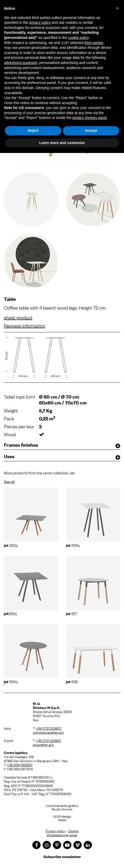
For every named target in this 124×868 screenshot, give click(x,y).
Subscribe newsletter (62, 856)
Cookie (73, 831)
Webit (62, 820)
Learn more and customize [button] (62, 143)
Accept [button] (91, 130)
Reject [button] (33, 130)
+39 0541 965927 (20, 765)
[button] (117, 8)
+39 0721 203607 (49, 728)
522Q (11, 545)
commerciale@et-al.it (48, 732)
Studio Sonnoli (62, 809)
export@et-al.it (43, 744)
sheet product (18, 317)
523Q (10, 613)
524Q (11, 681)
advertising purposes (21, 63)
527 (72, 613)
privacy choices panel (90, 118)
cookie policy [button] (78, 38)
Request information (25, 325)
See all (9, 481)
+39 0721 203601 (48, 740)
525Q (73, 545)
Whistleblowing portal (62, 835)
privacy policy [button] (40, 23)
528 (72, 681)
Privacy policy (56, 831)
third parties (94, 43)
